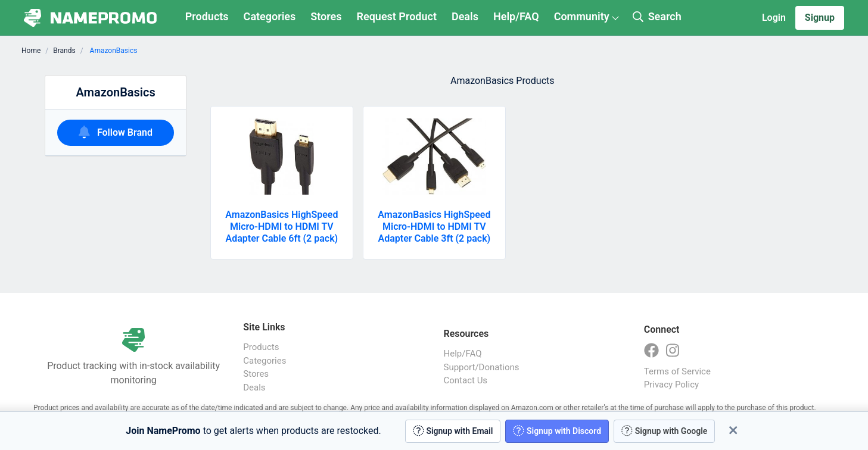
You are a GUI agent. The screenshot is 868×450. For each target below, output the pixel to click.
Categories (270, 16)
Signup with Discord (557, 431)
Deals (465, 16)
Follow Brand (116, 132)
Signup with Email (453, 431)
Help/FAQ (516, 16)
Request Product (397, 16)
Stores (326, 16)
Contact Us (466, 380)
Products (207, 16)
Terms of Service (677, 371)
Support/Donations (482, 367)
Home (31, 51)
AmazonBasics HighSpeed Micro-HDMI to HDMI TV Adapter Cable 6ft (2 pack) (281, 226)
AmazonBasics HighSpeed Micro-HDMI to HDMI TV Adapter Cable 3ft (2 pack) (434, 226)
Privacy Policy (671, 385)
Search (657, 16)
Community (582, 16)
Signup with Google (664, 431)
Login (774, 18)
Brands (64, 51)
